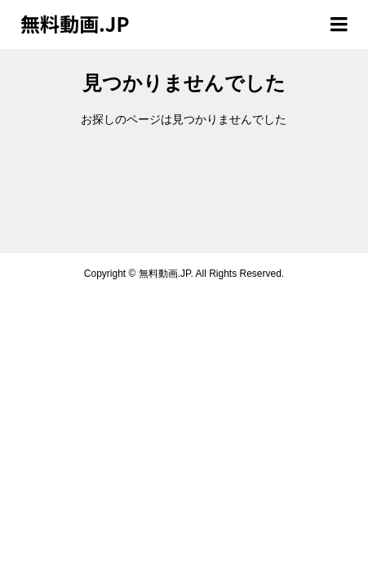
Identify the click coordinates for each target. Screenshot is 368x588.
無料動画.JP (75, 23)
